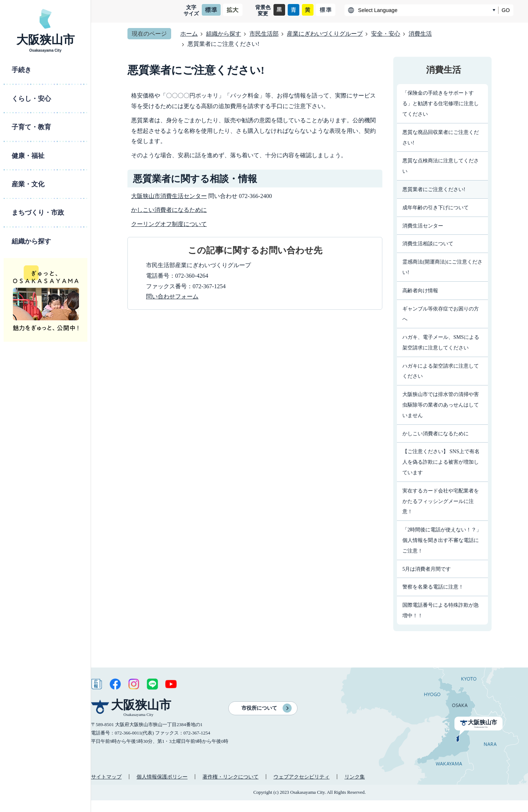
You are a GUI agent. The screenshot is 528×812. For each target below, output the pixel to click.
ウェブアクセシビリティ (302, 777)
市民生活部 (264, 34)
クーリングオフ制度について (169, 224)
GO (506, 10)
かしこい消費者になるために (169, 210)
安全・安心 (386, 34)
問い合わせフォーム (172, 296)
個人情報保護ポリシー (162, 777)
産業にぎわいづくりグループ (325, 34)
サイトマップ (106, 777)
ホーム (189, 34)
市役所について (259, 708)
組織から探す (224, 34)
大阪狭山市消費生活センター (169, 196)
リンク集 (355, 777)
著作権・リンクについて (230, 777)
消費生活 (420, 34)
